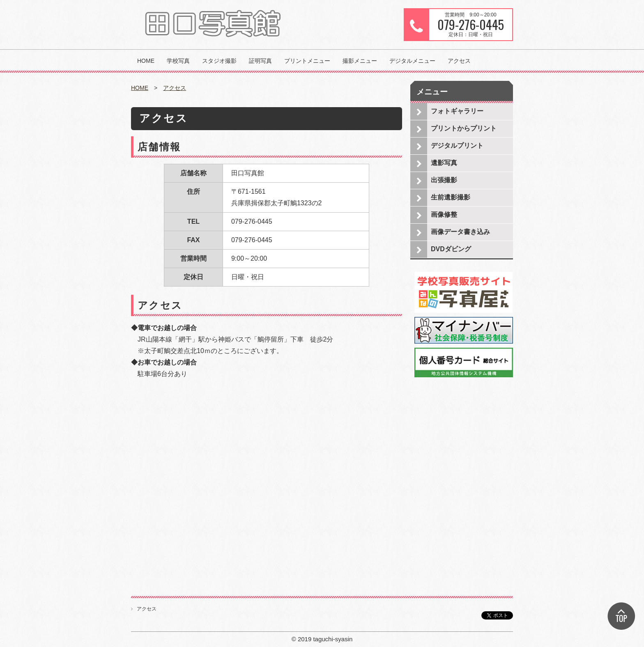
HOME (146, 61)
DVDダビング (451, 249)
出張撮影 (444, 180)
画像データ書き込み (460, 232)
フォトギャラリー (457, 111)
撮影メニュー (360, 61)
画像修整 (444, 215)
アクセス (459, 61)
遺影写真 (444, 163)
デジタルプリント (457, 146)
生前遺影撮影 (451, 197)
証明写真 (260, 61)
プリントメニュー (307, 61)
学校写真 (178, 61)
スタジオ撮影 (219, 61)
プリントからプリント (464, 128)
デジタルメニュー (412, 61)
